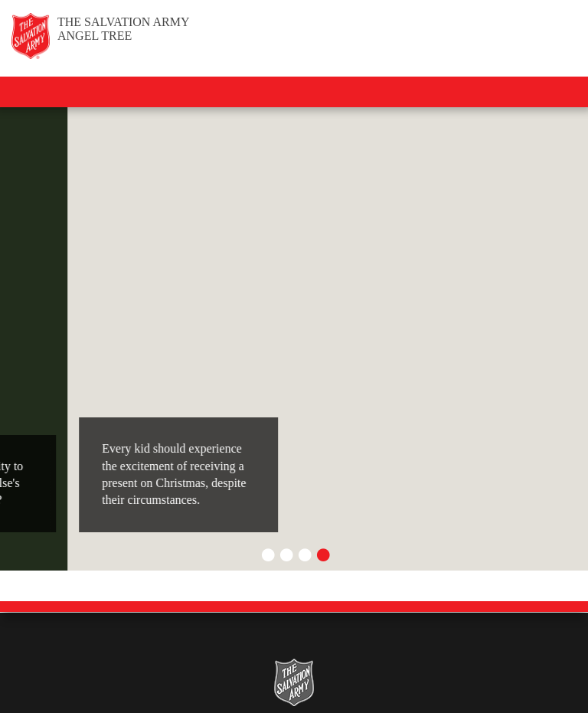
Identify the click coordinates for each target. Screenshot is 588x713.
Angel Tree (123, 29)
